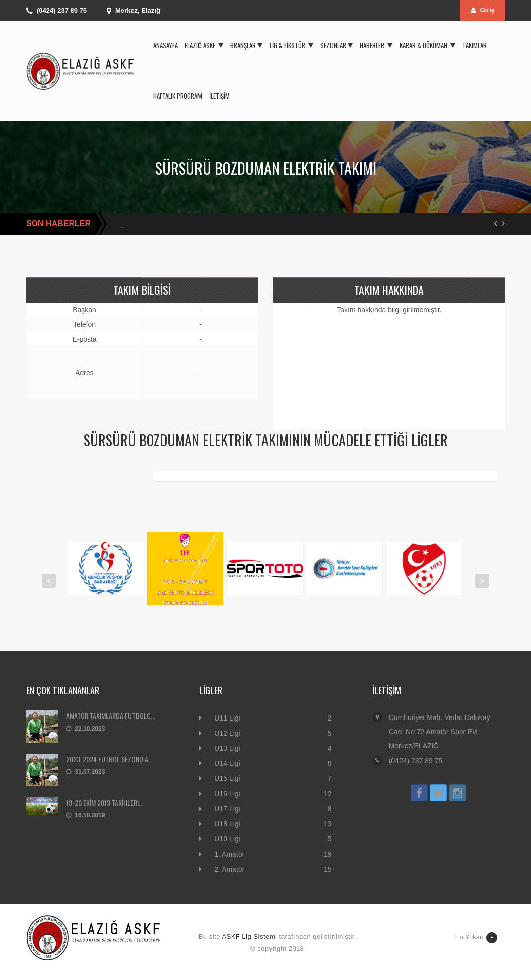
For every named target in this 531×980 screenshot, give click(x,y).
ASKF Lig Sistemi (249, 936)
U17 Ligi (227, 809)
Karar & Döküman (427, 45)
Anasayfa (165, 45)
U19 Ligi (227, 839)
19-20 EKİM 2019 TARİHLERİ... (105, 802)
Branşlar (246, 45)
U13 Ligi (227, 748)
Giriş (483, 10)
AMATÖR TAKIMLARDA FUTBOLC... (111, 716)
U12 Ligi (227, 733)
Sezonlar (337, 45)
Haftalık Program (178, 96)
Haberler (376, 45)
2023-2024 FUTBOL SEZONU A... (109, 759)
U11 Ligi (227, 718)
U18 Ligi (227, 824)
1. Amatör (229, 854)
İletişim (219, 96)
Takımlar (475, 45)
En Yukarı (476, 938)
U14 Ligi (227, 763)
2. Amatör (229, 869)
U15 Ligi (227, 778)
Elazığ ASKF (204, 45)
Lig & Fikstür (291, 45)
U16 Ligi (227, 794)
